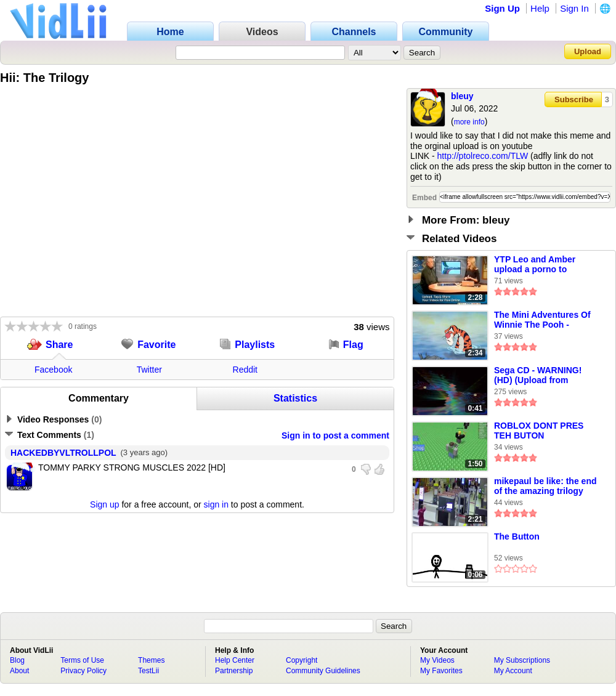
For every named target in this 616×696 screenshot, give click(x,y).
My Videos (437, 660)
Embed (424, 198)
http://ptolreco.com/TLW (483, 156)
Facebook (53, 370)
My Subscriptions (522, 660)
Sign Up (502, 8)
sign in (216, 504)
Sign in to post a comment (335, 435)
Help (540, 8)
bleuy (462, 96)
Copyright (302, 660)
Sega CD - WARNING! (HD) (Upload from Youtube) (538, 376)
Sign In (574, 8)
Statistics (295, 398)
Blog (17, 660)
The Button (517, 536)
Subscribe (574, 99)
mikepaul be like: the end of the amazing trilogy (545, 486)
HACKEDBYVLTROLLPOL (63, 453)
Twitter (149, 370)
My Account (513, 671)
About (19, 671)
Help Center (235, 660)
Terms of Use (82, 660)
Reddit (245, 370)
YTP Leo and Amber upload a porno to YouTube (535, 265)
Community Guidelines (323, 671)
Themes (151, 660)
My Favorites (441, 671)
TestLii (148, 671)
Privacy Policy (83, 671)
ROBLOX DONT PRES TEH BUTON (539, 431)
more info (469, 122)
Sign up (104, 504)
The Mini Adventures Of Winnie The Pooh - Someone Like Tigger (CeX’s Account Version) (544, 320)
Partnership (234, 671)
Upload (588, 51)
